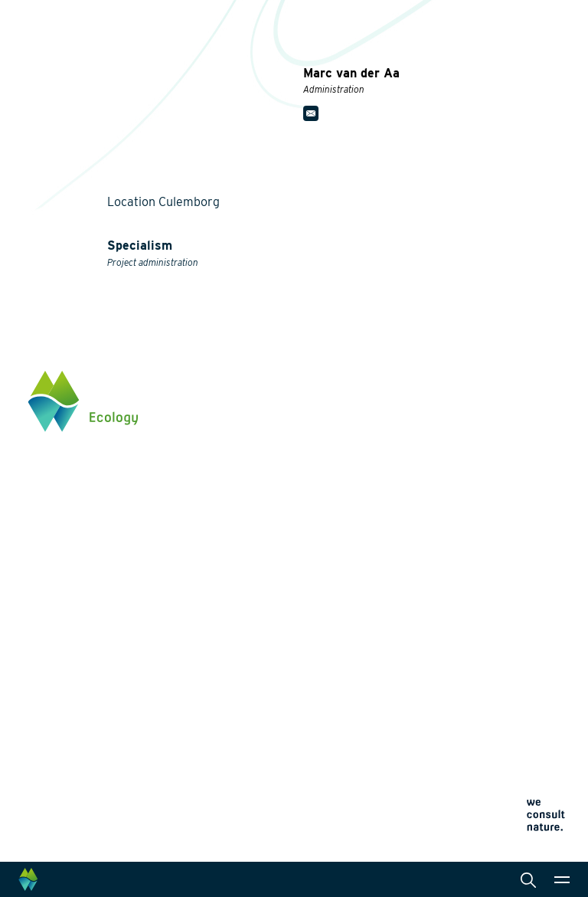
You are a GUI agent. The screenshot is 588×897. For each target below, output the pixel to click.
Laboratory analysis (367, 545)
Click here (52, 604)
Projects (201, 674)
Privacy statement (354, 708)
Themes (199, 478)
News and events (222, 760)
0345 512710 (58, 540)
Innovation (206, 656)
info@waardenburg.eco (85, 555)
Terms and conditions (362, 745)
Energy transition (221, 527)
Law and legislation (366, 662)
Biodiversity (208, 503)
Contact (199, 785)
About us (202, 708)
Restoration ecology (228, 637)
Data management (363, 637)
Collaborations (216, 734)
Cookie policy (345, 727)
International (350, 613)
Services (340, 478)
